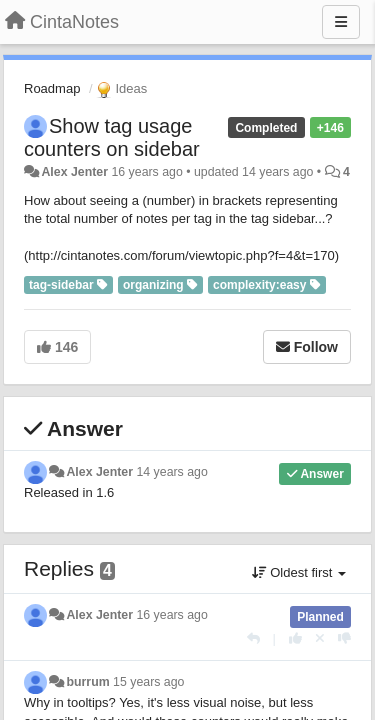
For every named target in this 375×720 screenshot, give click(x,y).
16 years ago (171, 615)
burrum (87, 682)
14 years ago (171, 472)
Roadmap (52, 88)
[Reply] (253, 638)
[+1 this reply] (295, 638)
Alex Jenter (74, 172)
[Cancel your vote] (320, 638)
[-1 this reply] (344, 638)
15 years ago (148, 682)
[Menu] (341, 22)
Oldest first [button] (299, 572)
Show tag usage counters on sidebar (112, 137)
